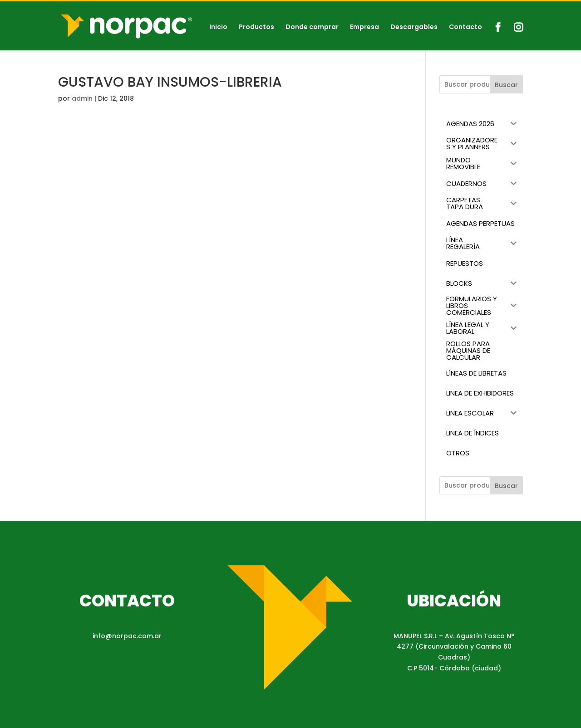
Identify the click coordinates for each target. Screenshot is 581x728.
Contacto (465, 27)
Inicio (218, 27)
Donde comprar (312, 27)
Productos (256, 27)
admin (82, 98)
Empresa (364, 27)
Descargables (414, 27)
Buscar (506, 85)
